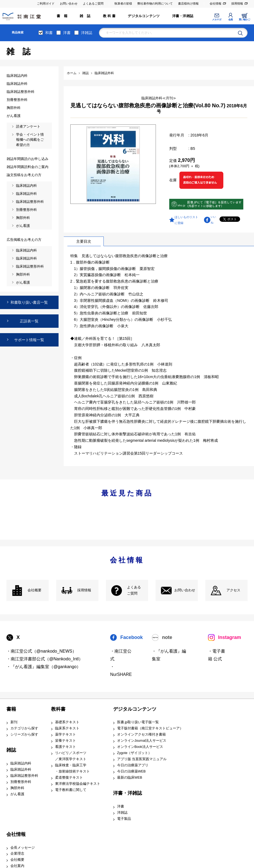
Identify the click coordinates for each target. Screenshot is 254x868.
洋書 (67, 33)
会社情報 (215, 3)
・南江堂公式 (121, 655)
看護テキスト (66, 747)
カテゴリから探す (24, 728)
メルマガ (217, 20)
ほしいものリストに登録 (186, 220)
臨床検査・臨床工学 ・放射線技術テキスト (72, 768)
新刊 (14, 722)
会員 (231, 20)
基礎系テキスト (67, 722)
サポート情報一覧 (29, 340)
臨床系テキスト (67, 728)
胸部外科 (17, 788)
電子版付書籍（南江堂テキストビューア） (150, 728)
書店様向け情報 (188, 3)
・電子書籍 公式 (217, 655)
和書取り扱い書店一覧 (29, 302)
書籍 (11, 709)
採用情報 (237, 3)
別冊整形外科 (21, 782)
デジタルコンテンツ (144, 16)
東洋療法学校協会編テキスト (78, 784)
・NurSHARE (121, 671)
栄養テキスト (66, 741)
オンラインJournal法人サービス (142, 741)
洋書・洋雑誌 (183, 16)
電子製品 (124, 819)
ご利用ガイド (46, 3)
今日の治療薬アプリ (133, 765)
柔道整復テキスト (69, 778)
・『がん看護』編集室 (169, 655)
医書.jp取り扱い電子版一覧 (138, 722)
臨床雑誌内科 (21, 763)
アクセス (233, 590)
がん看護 (17, 794)
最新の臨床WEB (130, 778)
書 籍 (62, 16)
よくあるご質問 (93, 3)
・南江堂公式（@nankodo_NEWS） (42, 651)
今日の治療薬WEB (131, 771)
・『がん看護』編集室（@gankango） (44, 667)
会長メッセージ (23, 848)
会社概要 (34, 590)
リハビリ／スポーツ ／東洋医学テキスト (71, 756)
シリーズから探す (24, 734)
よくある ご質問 (134, 590)
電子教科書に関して (71, 790)
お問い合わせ (69, 3)
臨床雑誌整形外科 (24, 776)
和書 (49, 33)
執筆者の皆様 (123, 3)
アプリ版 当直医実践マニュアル (142, 759)
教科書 (58, 709)
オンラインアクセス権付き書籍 (141, 734)
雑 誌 (85, 16)
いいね (213, 220)
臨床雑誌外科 (21, 770)
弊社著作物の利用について (155, 3)
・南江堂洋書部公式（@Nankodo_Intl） (45, 659)
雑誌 (11, 750)
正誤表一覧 (29, 321)
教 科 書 (109, 16)
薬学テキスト (66, 734)
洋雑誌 (87, 33)
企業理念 (17, 854)
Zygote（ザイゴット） (134, 753)
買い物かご (245, 20)
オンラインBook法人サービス (140, 747)
